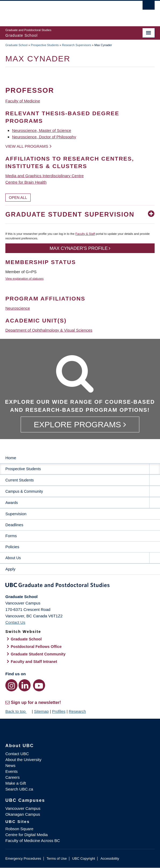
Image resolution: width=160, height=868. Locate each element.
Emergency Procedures (23, 858)
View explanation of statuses (24, 279)
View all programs (27, 146)
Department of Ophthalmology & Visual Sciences (49, 330)
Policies (12, 547)
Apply (10, 569)
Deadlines (14, 525)
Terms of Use (57, 858)
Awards (12, 503)
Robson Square (19, 829)
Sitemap (41, 711)
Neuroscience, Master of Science (42, 130)
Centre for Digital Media (27, 835)
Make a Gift (16, 783)
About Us (13, 558)
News (10, 765)
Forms (11, 536)
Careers (12, 777)
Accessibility (110, 858)
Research (77, 711)
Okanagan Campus (23, 814)
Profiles (59, 711)
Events (12, 771)
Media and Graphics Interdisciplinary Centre (45, 176)
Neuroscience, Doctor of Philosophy (44, 137)
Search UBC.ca (19, 789)
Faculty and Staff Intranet (34, 662)
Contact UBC (17, 754)
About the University (23, 760)
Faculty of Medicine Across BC (33, 841)
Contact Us (15, 622)
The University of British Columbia (58, 11)
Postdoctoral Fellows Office (36, 647)
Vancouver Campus (23, 808)
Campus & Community (24, 491)
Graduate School (17, 45)
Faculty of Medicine (23, 101)
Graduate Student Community (38, 654)
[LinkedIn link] (25, 685)
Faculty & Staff (85, 234)
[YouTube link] (39, 685)
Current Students (20, 480)
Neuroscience (18, 308)
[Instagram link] (11, 685)
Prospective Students (45, 45)
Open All (18, 198)
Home (11, 458)
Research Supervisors (77, 45)
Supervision (16, 514)
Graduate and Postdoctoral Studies (80, 586)
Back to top (18, 711)
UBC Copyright (84, 858)
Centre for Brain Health (26, 182)
